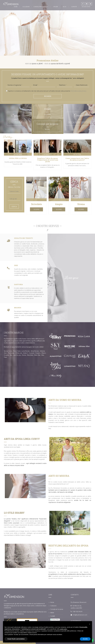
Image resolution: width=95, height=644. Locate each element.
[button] (90, 624)
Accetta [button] (85, 639)
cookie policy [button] (63, 629)
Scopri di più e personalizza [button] (16, 639)
